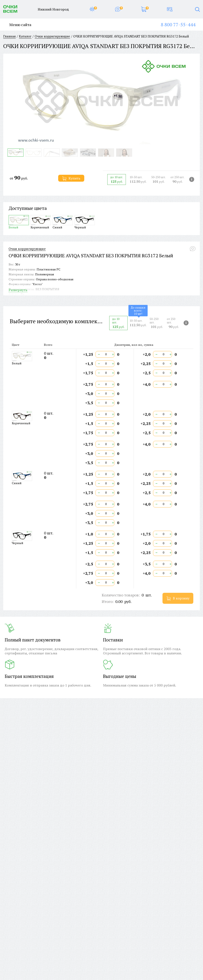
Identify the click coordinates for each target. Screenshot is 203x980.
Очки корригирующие (27, 249)
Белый (19, 222)
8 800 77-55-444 (178, 24)
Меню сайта (17, 25)
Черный (85, 222)
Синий (63, 222)
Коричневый (41, 222)
